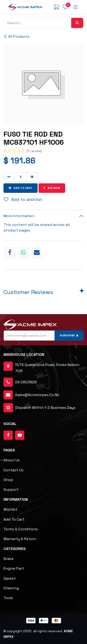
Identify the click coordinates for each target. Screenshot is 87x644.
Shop (8, 480)
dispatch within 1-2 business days (39, 408)
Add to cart (14, 519)
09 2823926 (26, 382)
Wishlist (10, 509)
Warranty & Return (20, 539)
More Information (19, 216)
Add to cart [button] (21, 188)
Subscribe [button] (69, 335)
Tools (8, 598)
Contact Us (13, 470)
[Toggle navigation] (75, 7)
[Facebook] (10, 253)
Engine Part (14, 568)
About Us (12, 460)
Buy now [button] (52, 188)
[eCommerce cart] (57, 7)
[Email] (37, 253)
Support (11, 489)
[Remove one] (9, 177)
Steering (11, 588)
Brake (8, 559)
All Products (16, 36)
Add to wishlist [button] (23, 199)
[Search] (77, 23)
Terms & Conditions (21, 529)
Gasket (10, 578)
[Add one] (32, 177)
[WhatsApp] (23, 253)
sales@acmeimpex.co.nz (37, 395)
